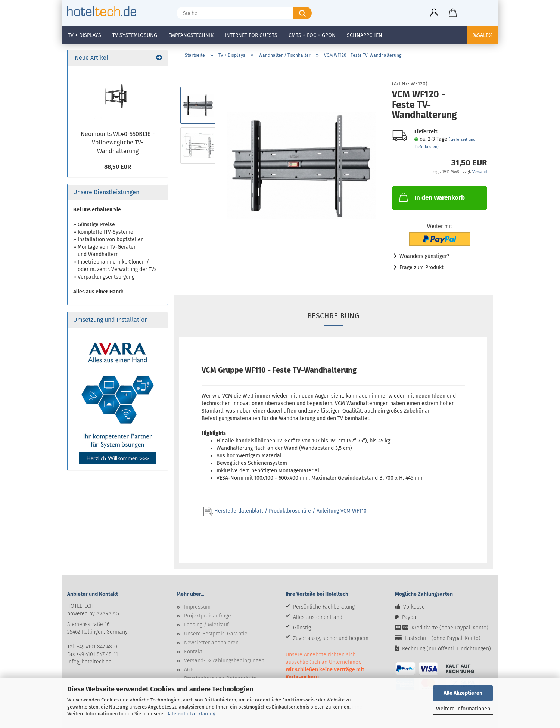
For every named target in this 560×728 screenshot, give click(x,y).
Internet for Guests (251, 35)
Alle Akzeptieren (463, 693)
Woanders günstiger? (424, 256)
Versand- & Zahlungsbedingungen (224, 661)
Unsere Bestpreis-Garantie (216, 634)
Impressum (197, 607)
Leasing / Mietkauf (206, 625)
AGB (189, 670)
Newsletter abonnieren (211, 643)
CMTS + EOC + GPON (312, 35)
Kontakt (193, 652)
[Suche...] (302, 13)
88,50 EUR (118, 167)
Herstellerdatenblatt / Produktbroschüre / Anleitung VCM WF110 (285, 511)
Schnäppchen (365, 35)
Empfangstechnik (191, 35)
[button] (434, 13)
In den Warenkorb (431, 197)
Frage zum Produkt (421, 267)
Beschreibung (333, 316)
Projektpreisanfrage (208, 616)
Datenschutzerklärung (191, 714)
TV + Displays (85, 35)
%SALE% (483, 35)
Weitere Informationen (463, 709)
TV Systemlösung (135, 35)
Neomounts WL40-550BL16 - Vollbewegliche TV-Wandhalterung (118, 142)
